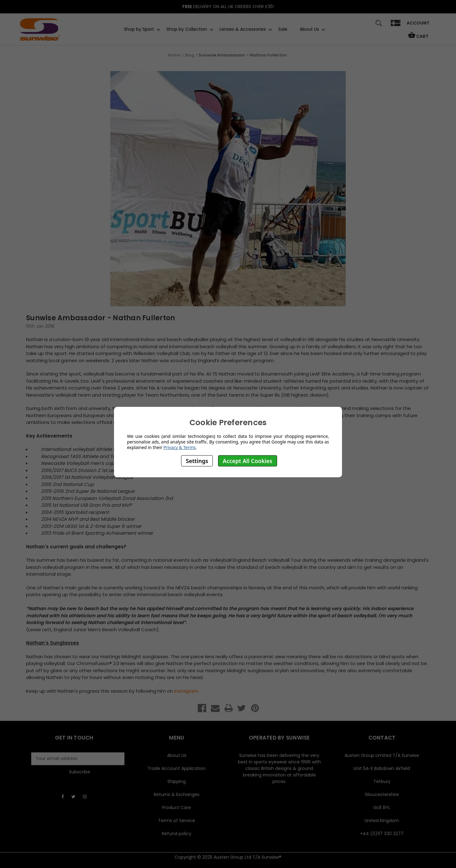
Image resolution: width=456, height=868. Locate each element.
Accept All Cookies (248, 461)
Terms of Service (177, 821)
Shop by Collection (187, 29)
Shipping (177, 781)
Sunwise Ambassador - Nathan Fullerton (100, 318)
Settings (197, 461)
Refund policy (177, 834)
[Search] (379, 26)
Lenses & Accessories (243, 29)
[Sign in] (418, 25)
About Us (309, 29)
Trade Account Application (177, 768)
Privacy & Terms (180, 447)
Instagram (186, 691)
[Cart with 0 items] (418, 38)
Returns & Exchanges (177, 794)
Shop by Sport (139, 29)
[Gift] (396, 26)
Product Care (177, 807)
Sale (283, 29)
